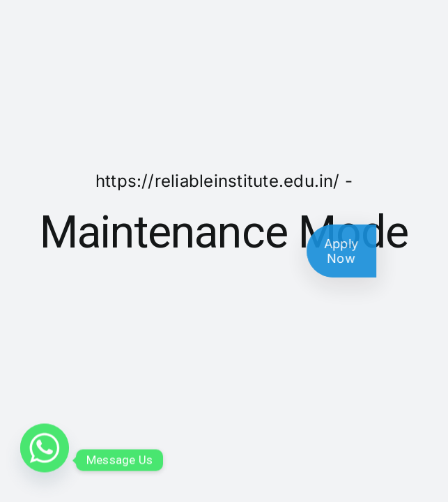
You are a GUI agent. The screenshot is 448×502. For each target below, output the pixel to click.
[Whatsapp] (45, 460)
